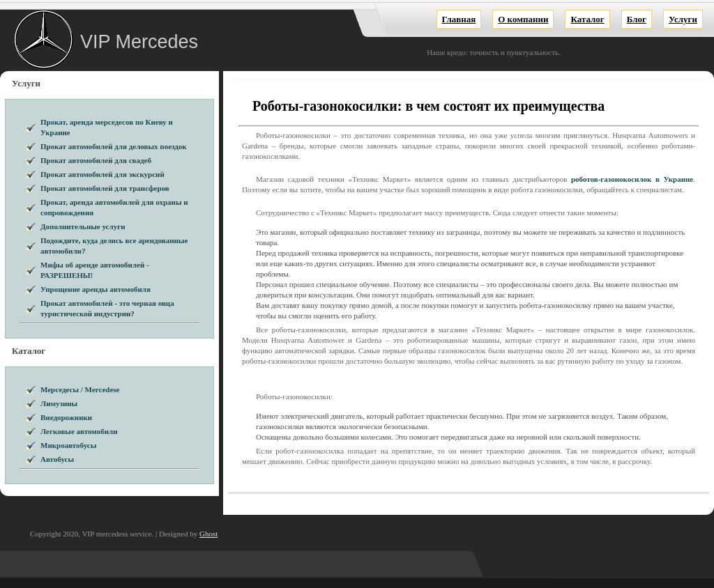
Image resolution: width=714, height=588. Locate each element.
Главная (459, 19)
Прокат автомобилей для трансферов (105, 188)
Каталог (587, 19)
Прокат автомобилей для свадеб (96, 160)
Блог (637, 19)
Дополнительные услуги (83, 226)
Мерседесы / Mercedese (80, 389)
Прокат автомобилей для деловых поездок (114, 146)
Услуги (683, 19)
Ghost (208, 534)
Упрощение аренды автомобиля (96, 289)
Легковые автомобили (79, 431)
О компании (523, 19)
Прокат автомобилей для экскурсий (102, 174)
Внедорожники (66, 417)
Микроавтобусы (68, 445)
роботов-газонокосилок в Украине (632, 179)
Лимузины (59, 403)
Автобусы (57, 459)
